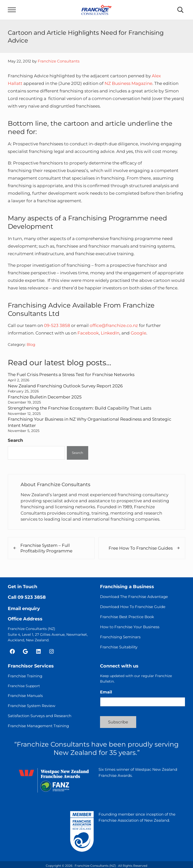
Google (138, 333)
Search (15, 440)
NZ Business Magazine (128, 83)
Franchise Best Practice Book (127, 617)
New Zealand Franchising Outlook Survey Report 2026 (65, 386)
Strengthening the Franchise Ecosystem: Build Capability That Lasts (80, 408)
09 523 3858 (32, 597)
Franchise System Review (32, 706)
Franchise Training (25, 676)
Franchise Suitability (119, 647)
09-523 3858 (57, 325)
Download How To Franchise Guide (133, 607)
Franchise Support (24, 686)
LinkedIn (110, 333)
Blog (31, 344)
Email (106, 692)
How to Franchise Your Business (130, 627)
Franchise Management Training (38, 726)
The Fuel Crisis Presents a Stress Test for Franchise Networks (71, 374)
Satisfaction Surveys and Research (40, 716)
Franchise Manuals (25, 696)
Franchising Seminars (120, 637)
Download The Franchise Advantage (134, 597)
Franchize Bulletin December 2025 (45, 397)
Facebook (88, 333)
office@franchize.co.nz (114, 325)
